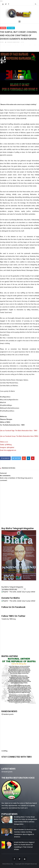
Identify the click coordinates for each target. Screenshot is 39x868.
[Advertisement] (19, 637)
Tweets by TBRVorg (9, 619)
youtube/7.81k (32, 760)
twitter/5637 (20, 760)
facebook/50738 (7, 760)
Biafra (3, 28)
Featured (11, 28)
